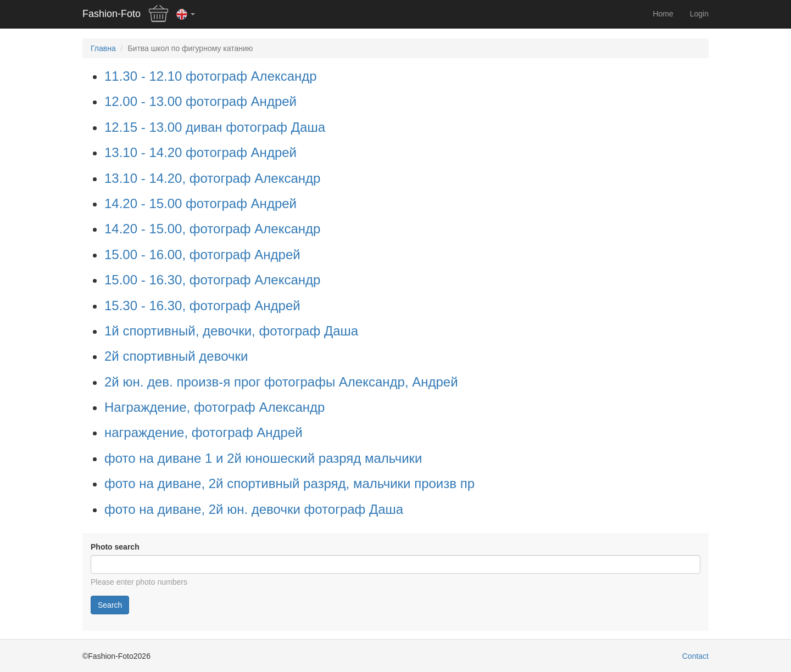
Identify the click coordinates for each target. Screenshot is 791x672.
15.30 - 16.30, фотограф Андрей (202, 306)
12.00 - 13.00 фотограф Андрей (200, 101)
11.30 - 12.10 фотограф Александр (211, 76)
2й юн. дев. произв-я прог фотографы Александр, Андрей (281, 382)
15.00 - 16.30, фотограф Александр (212, 280)
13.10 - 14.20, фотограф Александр (212, 178)
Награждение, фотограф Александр (215, 407)
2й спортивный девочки (176, 356)
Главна (103, 48)
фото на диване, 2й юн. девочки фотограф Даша (254, 509)
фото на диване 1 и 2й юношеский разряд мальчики (263, 458)
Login (699, 14)
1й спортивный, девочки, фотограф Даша (231, 331)
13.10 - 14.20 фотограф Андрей (200, 152)
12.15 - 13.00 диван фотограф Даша (215, 127)
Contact (695, 656)
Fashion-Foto (112, 14)
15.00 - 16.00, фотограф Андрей (202, 254)
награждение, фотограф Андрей (204, 432)
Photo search (115, 547)
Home (663, 14)
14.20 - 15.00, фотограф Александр (212, 229)
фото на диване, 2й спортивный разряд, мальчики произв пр (289, 483)
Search (110, 605)
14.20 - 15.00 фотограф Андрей (200, 203)
